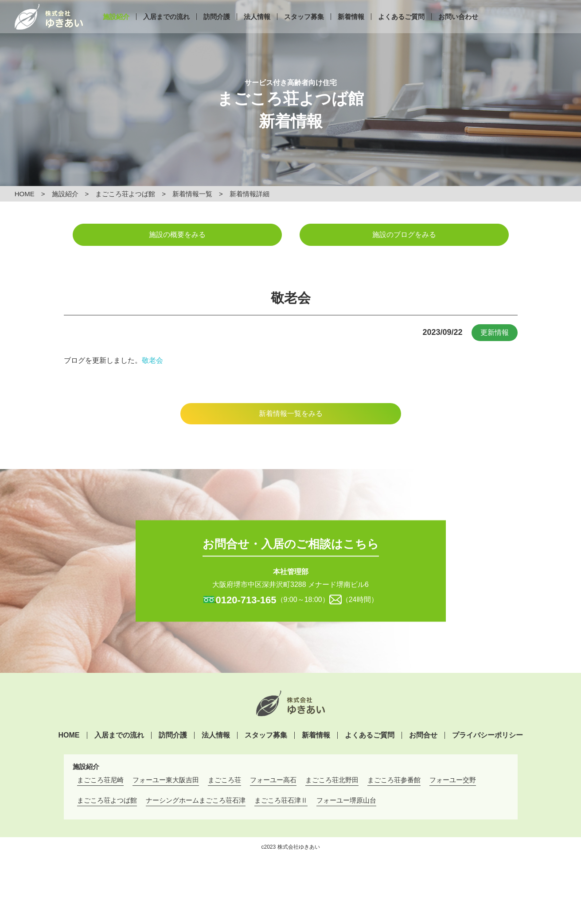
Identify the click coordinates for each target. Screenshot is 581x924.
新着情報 (351, 30)
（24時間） (360, 599)
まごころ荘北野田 (332, 780)
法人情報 (257, 30)
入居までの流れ (166, 30)
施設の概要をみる (177, 235)
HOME (25, 194)
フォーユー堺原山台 (346, 800)
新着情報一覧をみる (291, 413)
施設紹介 (116, 30)
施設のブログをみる (404, 235)
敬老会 (152, 360)
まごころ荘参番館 (394, 780)
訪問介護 (217, 30)
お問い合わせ (458, 30)
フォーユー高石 (273, 780)
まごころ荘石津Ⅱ (281, 800)
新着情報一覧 (192, 194)
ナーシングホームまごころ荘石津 (196, 800)
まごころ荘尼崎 (100, 780)
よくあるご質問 (401, 30)
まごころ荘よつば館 (125, 194)
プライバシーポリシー (487, 735)
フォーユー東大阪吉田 (166, 780)
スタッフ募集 (304, 30)
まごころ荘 (224, 780)
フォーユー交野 (453, 780)
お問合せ (423, 735)
